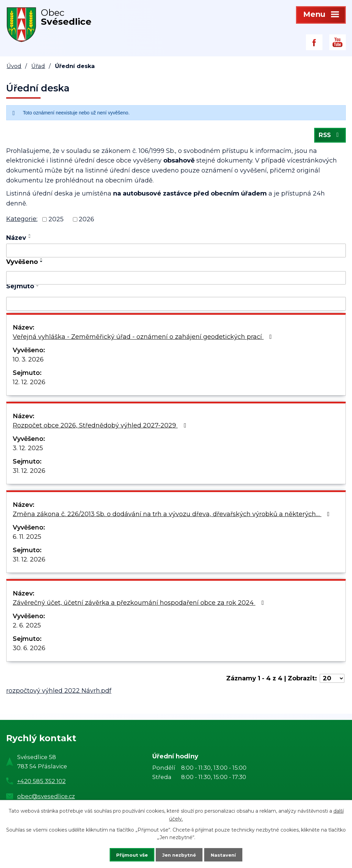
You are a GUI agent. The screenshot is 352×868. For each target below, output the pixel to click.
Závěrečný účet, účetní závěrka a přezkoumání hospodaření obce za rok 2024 (140, 604)
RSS (329, 136)
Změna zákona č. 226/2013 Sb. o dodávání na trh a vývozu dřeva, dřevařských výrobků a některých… (173, 516)
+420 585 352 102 (41, 783)
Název (16, 240)
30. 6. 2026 (29, 650)
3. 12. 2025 (28, 450)
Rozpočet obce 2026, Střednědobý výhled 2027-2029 (101, 427)
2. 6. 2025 (27, 627)
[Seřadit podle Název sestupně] (30, 239)
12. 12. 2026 (29, 384)
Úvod (14, 66)
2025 (56, 221)
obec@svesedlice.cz (46, 798)
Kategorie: (22, 221)
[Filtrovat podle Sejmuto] (176, 305)
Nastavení (228, 854)
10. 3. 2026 (28, 361)
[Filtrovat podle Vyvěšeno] (176, 279)
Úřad (38, 66)
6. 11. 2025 (27, 538)
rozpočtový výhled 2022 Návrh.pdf (59, 692)
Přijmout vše (127, 854)
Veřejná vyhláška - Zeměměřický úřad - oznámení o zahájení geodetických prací (144, 338)
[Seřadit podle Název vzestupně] (30, 236)
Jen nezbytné (179, 854)
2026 (86, 221)
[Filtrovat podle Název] (176, 252)
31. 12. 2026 (29, 472)
